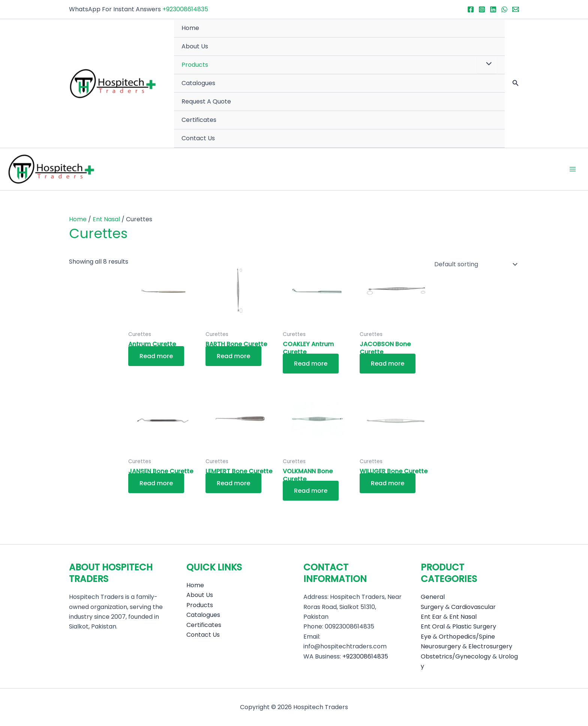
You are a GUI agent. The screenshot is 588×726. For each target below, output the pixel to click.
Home (190, 28)
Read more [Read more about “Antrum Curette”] (156, 356)
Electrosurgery (490, 646)
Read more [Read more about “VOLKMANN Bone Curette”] (311, 491)
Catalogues (198, 83)
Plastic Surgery (474, 626)
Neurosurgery (441, 646)
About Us (195, 46)
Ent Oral (433, 626)
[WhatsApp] (504, 9)
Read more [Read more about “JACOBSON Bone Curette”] (388, 364)
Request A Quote (206, 101)
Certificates (199, 120)
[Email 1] (516, 9)
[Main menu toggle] (573, 169)
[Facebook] (471, 9)
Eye (426, 637)
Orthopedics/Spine (467, 637)
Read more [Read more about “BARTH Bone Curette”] (233, 356)
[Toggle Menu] (487, 64)
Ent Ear (431, 617)
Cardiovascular (473, 607)
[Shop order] (474, 264)
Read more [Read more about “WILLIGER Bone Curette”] (388, 483)
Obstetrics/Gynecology (456, 656)
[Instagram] (482, 9)
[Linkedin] (493, 9)
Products (195, 65)
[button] (516, 84)
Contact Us (198, 138)
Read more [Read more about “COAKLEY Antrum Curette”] (311, 364)
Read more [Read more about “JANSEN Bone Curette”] (156, 483)
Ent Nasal (106, 219)
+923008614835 (185, 9)
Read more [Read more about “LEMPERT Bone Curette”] (233, 483)
